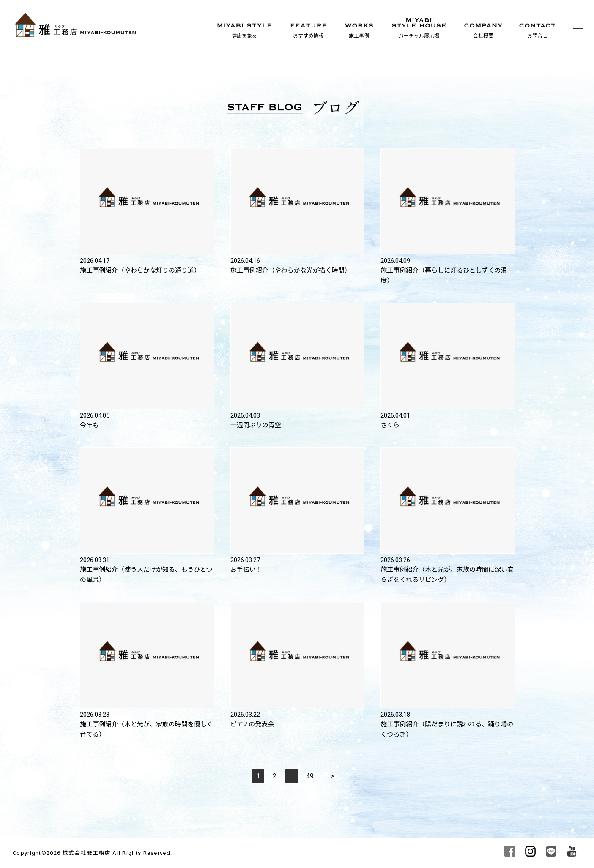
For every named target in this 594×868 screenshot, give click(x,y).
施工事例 (359, 36)
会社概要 (483, 36)
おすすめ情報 (308, 36)
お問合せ (537, 36)
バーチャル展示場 (419, 36)
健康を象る (244, 36)
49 (310, 776)
